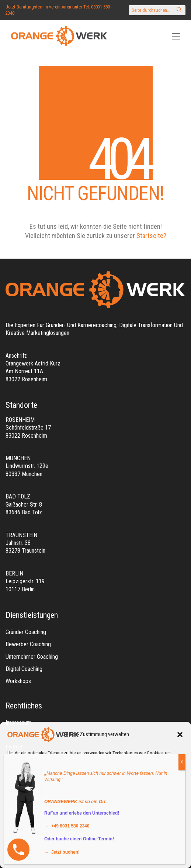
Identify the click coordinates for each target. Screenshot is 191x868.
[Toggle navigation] (176, 36)
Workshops (18, 681)
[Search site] (179, 11)
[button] (180, 735)
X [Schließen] (182, 762)
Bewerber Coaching (28, 644)
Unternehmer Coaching (32, 657)
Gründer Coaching (26, 632)
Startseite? (151, 236)
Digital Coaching (24, 669)
